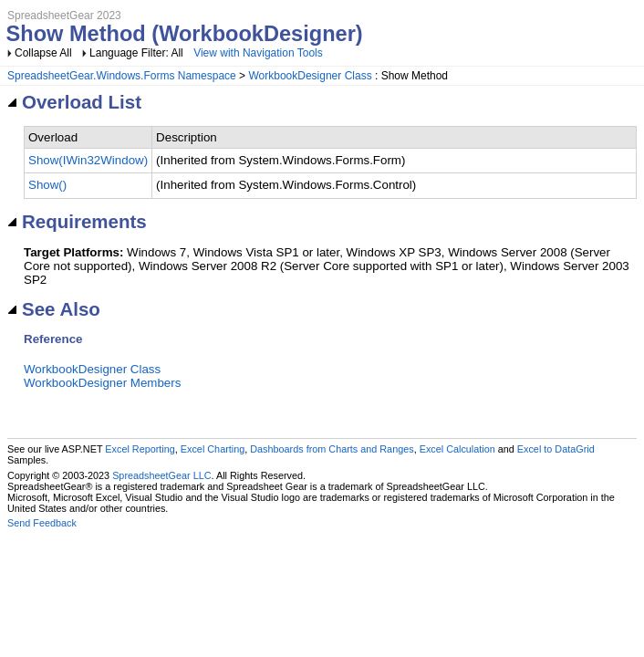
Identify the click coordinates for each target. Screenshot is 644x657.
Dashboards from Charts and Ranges (332, 449)
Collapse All (43, 53)
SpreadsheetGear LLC (161, 475)
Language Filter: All (138, 53)
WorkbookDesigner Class (310, 76)
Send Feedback (42, 523)
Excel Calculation (457, 449)
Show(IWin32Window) (88, 160)
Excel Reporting (140, 449)
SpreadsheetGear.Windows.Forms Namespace (122, 76)
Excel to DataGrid (556, 449)
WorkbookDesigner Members (102, 383)
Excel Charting (213, 449)
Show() (47, 185)
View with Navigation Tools (258, 53)
